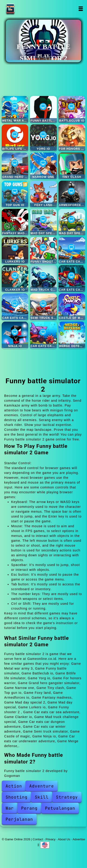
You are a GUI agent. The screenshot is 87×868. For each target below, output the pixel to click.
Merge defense (72, 335)
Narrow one (43, 166)
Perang (29, 808)
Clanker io (15, 278)
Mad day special (72, 222)
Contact (38, 839)
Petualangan (60, 808)
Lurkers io (15, 250)
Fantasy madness (15, 222)
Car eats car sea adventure (72, 250)
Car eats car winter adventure (15, 307)
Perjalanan (19, 819)
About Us (64, 839)
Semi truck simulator (43, 307)
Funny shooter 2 (43, 250)
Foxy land (43, 194)
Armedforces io (72, 194)
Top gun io (15, 194)
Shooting (16, 797)
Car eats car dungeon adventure (72, 278)
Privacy (51, 839)
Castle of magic (72, 307)
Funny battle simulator (43, 109)
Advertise (79, 839)
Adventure (42, 786)
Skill (42, 797)
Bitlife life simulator (15, 138)
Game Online (25, 9)
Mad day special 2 (43, 222)
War (10, 808)
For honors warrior (72, 138)
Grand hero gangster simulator (15, 166)
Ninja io (15, 335)
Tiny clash (72, 166)
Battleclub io (72, 109)
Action (14, 786)
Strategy (67, 797)
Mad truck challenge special (43, 278)
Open (81, 9)
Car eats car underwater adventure (43, 335)
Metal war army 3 (15, 109)
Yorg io (43, 138)
